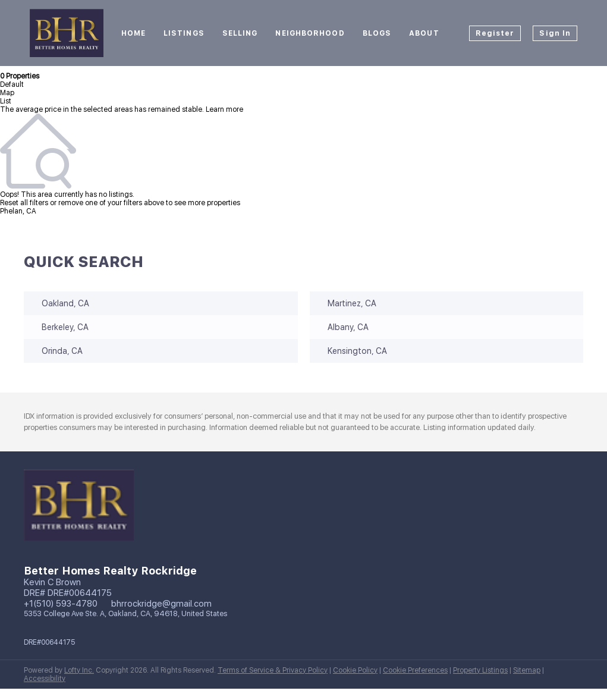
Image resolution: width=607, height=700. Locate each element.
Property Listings (480, 670)
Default (12, 84)
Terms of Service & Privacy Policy (273, 670)
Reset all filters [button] (24, 203)
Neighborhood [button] (310, 33)
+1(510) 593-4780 (61, 604)
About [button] (424, 33)
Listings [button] (184, 33)
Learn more (224, 109)
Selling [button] (240, 33)
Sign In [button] (555, 33)
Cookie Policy (355, 670)
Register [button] (495, 33)
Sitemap (527, 670)
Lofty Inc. (79, 670)
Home (133, 33)
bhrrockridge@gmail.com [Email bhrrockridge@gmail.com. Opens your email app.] (161, 604)
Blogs (377, 33)
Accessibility (45, 679)
